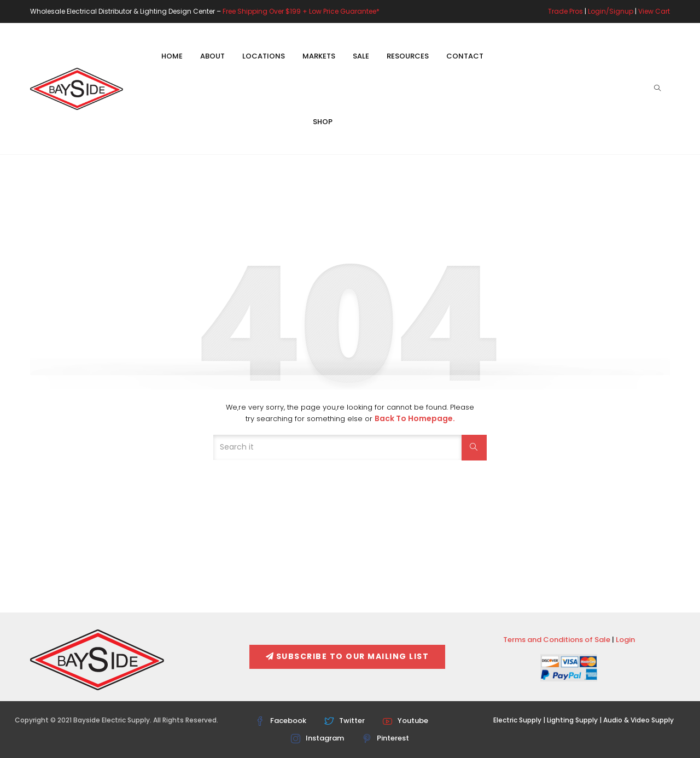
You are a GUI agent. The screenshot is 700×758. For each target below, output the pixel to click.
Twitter (345, 721)
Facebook (281, 721)
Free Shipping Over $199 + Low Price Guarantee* (301, 11)
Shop (323, 122)
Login (625, 640)
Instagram (317, 738)
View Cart (654, 11)
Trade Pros (565, 11)
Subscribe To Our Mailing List (347, 656)
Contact (465, 56)
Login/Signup (611, 11)
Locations (264, 56)
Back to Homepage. (415, 418)
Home (172, 56)
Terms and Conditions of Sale (557, 640)
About (212, 56)
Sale (361, 56)
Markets (319, 56)
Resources (408, 56)
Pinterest (386, 738)
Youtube (406, 721)
